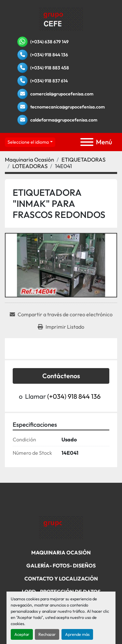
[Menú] (87, 142)
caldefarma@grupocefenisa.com (64, 120)
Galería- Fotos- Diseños (61, 565)
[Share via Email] (61, 314)
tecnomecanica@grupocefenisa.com (68, 107)
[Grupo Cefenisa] (61, 527)
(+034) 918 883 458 (50, 68)
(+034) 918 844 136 (49, 55)
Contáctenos (61, 376)
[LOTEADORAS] (30, 166)
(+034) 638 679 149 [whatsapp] (49, 42)
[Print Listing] (61, 327)
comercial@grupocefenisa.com (62, 94)
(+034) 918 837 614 (49, 81)
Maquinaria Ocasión (61, 552)
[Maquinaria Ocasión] (29, 159)
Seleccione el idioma (28, 142)
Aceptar (22, 634)
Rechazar (47, 634)
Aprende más (77, 634)
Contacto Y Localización (61, 579)
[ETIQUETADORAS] (83, 159)
